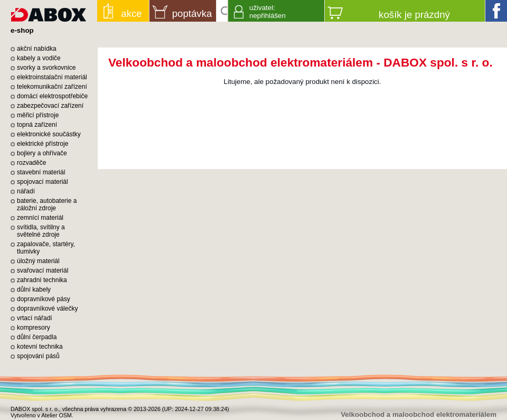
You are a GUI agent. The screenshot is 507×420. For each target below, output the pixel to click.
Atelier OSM (56, 415)
